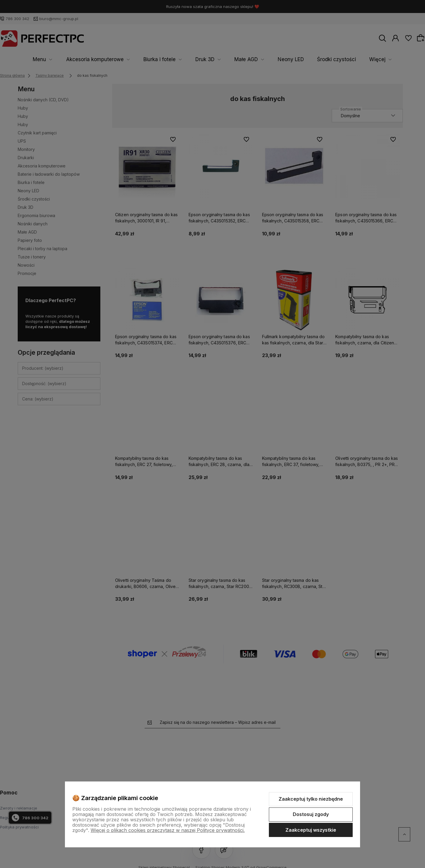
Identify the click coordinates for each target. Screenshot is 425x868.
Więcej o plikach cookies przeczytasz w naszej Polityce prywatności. (168, 830)
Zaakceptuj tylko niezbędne (311, 799)
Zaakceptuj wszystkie (311, 830)
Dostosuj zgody (311, 814)
